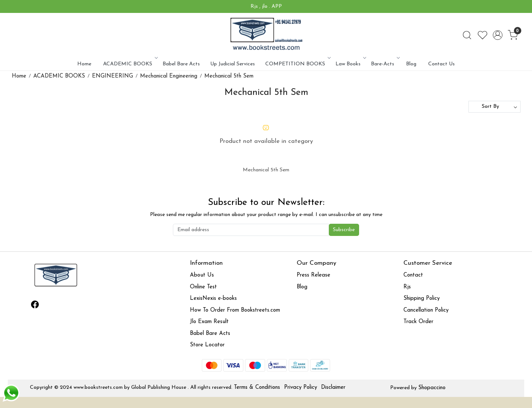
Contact (413, 275)
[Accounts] (498, 35)
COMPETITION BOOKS (297, 64)
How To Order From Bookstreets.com (235, 310)
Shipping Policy (422, 299)
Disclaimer (333, 388)
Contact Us (441, 64)
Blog (411, 64)
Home (84, 64)
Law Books (350, 64)
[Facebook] (35, 306)
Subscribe (344, 230)
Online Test (203, 287)
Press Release (313, 275)
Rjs (407, 287)
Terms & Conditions (257, 388)
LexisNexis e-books (213, 299)
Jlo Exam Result (209, 322)
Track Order (418, 322)
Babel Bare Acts (181, 64)
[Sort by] (495, 107)
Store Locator (207, 345)
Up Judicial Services (233, 64)
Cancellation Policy (426, 310)
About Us (202, 275)
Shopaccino (432, 388)
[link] (467, 35)
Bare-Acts (385, 64)
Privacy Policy (301, 388)
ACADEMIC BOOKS (130, 64)
